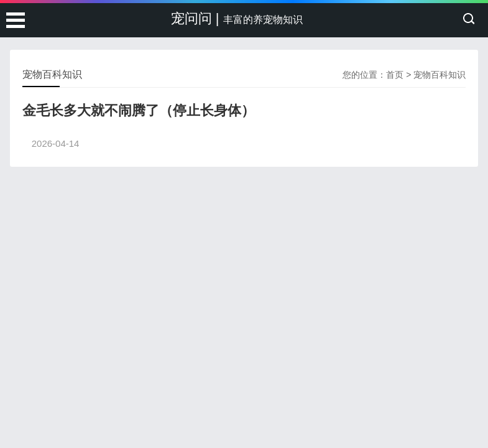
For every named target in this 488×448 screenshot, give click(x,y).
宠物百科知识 (440, 75)
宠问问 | (237, 18)
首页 (395, 75)
